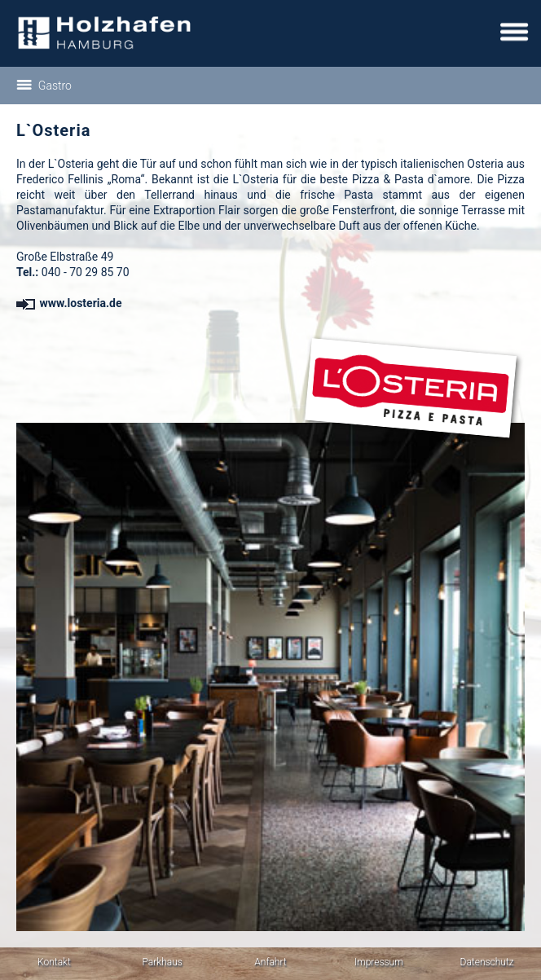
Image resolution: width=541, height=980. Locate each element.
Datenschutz (487, 962)
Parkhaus (163, 962)
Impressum (379, 962)
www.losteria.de (69, 303)
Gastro (44, 86)
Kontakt (54, 962)
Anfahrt (270, 962)
